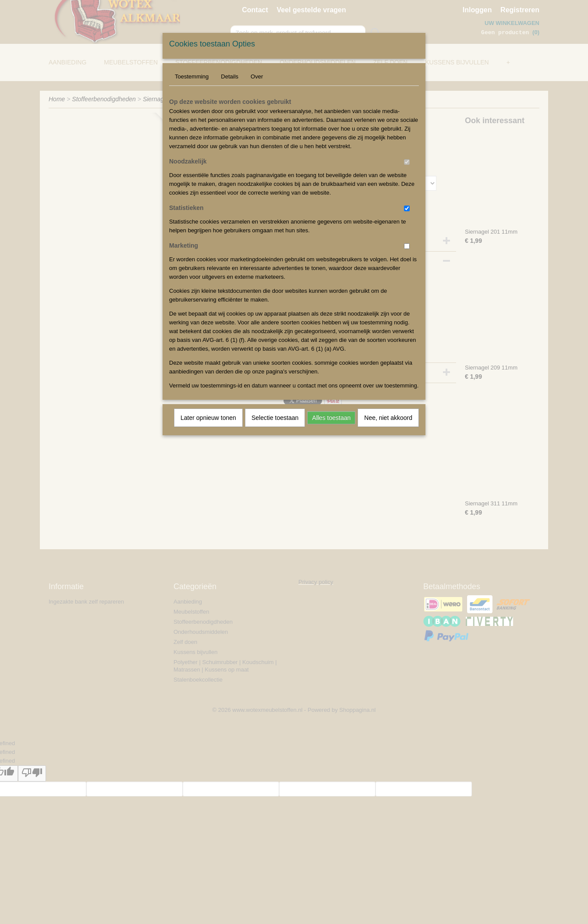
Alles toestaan (331, 418)
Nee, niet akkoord (388, 418)
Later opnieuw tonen (208, 418)
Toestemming (192, 76)
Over (257, 76)
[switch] (407, 162)
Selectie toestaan (275, 418)
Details (230, 76)
